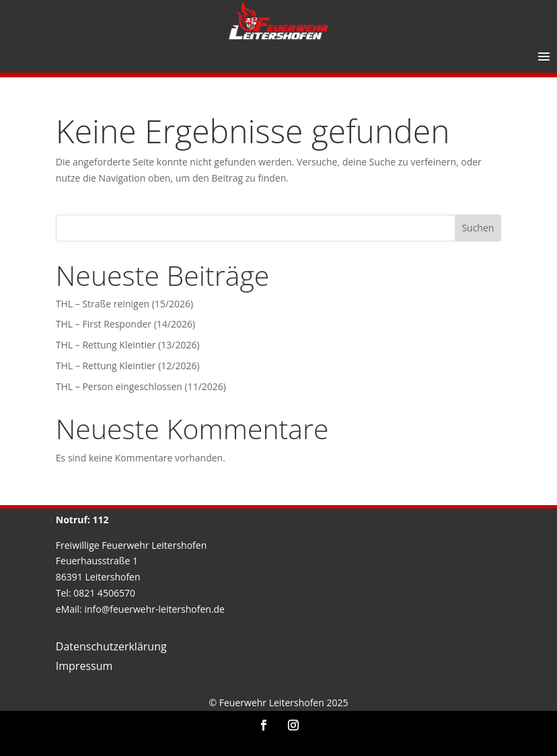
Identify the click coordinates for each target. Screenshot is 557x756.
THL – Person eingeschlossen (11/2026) (141, 386)
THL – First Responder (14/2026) (125, 324)
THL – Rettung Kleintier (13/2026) (128, 345)
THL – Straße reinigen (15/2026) (124, 304)
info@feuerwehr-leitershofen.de (154, 609)
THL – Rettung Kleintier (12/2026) (128, 366)
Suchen (478, 228)
